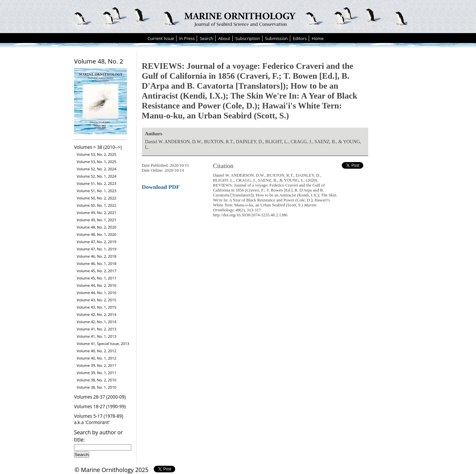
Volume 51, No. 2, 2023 (97, 183)
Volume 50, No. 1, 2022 (97, 205)
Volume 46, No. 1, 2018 (97, 263)
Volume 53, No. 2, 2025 (97, 154)
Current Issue (161, 38)
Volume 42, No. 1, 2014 (97, 322)
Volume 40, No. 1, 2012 (97, 358)
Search (206, 38)
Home (318, 38)
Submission (277, 38)
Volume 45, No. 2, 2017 (97, 271)
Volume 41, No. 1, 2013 (97, 336)
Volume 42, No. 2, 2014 (97, 314)
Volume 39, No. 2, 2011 (97, 365)
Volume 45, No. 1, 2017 (97, 278)
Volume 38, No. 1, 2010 (97, 387)
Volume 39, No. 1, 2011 (97, 373)
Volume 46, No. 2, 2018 (97, 256)
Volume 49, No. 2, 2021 (97, 213)
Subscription (248, 38)
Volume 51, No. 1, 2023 (97, 191)
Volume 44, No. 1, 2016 (97, 293)
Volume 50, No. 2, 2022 (97, 198)
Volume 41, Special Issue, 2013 (103, 344)
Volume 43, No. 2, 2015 (97, 300)
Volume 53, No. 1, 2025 (97, 162)
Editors (300, 38)
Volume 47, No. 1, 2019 (97, 249)
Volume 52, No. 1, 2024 (97, 176)
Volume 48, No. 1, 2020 (97, 234)
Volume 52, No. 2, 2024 (97, 169)
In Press (187, 38)
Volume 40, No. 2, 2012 (97, 351)
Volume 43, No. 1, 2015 (97, 307)
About (224, 38)
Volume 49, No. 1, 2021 (97, 220)
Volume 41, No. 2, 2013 (97, 329)
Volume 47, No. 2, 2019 (97, 242)
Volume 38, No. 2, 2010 (97, 380)
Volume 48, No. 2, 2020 (97, 227)
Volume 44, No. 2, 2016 (97, 285)
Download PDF (161, 187)
